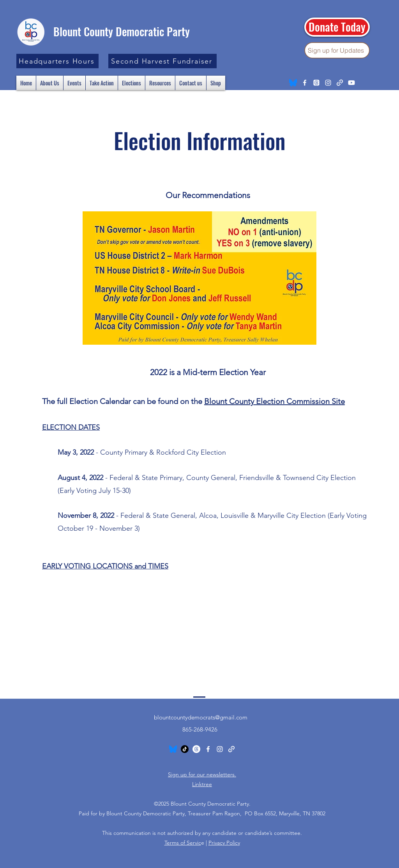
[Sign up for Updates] (337, 50)
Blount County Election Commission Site (275, 401)
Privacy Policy (224, 843)
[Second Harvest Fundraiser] (162, 61)
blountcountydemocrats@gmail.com (201, 717)
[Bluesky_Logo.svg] (293, 83)
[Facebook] (305, 83)
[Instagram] (328, 83)
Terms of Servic (183, 843)
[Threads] (316, 83)
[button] (57, 61)
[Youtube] (351, 83)
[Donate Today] (337, 27)
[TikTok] (185, 749)
